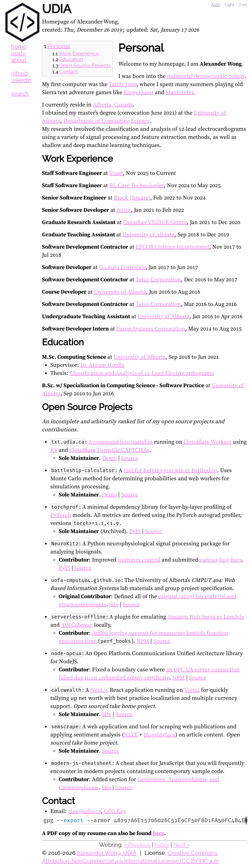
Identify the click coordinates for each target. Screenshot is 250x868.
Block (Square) (132, 198)
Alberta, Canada (113, 105)
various (209, 560)
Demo (109, 458)
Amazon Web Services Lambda (206, 617)
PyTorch (61, 515)
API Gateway (77, 625)
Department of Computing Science (107, 121)
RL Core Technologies (137, 186)
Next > (182, 845)
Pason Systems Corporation (151, 329)
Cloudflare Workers (207, 442)
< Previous (137, 845)
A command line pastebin (121, 442)
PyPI (135, 531)
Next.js (99, 690)
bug (224, 560)
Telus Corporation (158, 280)
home (19, 47)
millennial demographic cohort (206, 76)
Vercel (192, 690)
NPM (143, 641)
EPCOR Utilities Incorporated (172, 247)
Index (162, 845)
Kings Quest (139, 93)
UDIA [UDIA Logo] (22, 22)
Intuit (124, 210)
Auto (216, 5)
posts (18, 53)
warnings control (139, 560)
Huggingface (160, 735)
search (20, 94)
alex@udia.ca (84, 811)
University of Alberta (148, 235)
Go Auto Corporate (122, 267)
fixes (236, 560)
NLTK (131, 735)
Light (229, 5)
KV (54, 450)
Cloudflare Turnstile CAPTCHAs (109, 450)
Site (114, 605)
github (19, 73)
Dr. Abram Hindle (102, 365)
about (19, 60)
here (158, 833)
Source (130, 458)
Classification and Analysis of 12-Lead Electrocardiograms (142, 373)
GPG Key (115, 811)
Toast (116, 173)
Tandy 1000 (123, 85)
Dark (243, 5)
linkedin (21, 80)
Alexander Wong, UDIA (107, 853)
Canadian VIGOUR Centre (155, 223)
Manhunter (179, 93)
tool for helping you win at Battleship (170, 471)
